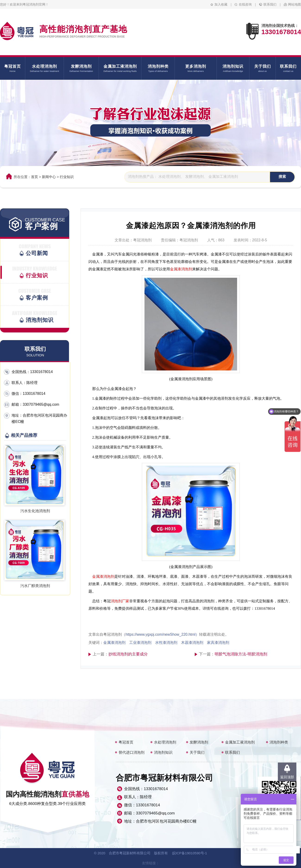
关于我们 (197, 752)
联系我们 (270, 4)
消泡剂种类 (279, 742)
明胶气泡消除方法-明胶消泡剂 (241, 654)
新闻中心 (49, 177)
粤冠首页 (126, 742)
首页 (34, 177)
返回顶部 (287, 777)
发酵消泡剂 (199, 742)
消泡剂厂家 (120, 601)
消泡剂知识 (163, 752)
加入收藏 (221, 4)
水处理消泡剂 (165, 742)
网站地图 (295, 4)
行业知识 (67, 177)
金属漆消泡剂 (181, 269)
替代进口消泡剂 (132, 752)
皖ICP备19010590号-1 (190, 853)
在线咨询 (245, 4)
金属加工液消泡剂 (240, 742)
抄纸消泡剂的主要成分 (128, 654)
